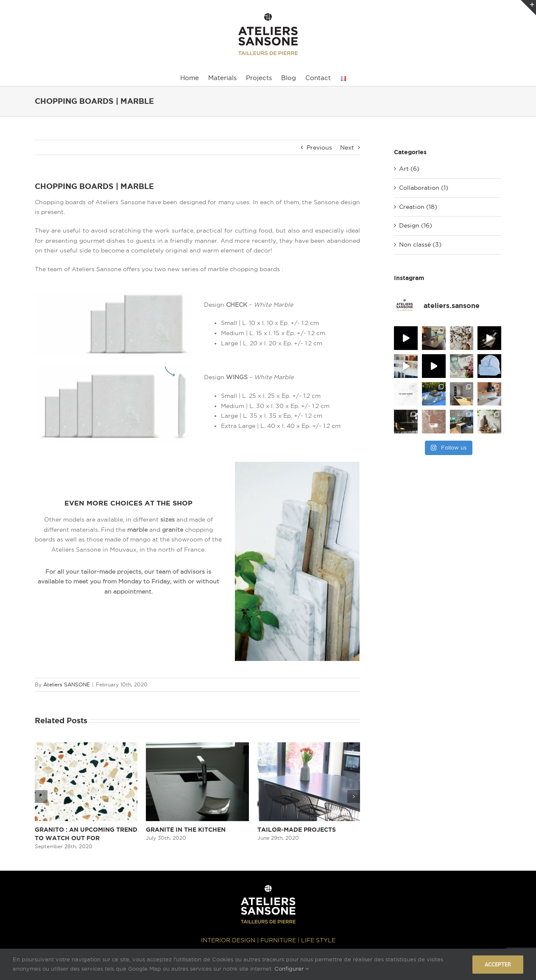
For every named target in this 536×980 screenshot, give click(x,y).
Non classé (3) (420, 244)
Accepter (498, 964)
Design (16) (416, 225)
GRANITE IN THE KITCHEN (186, 830)
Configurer (292, 969)
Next (347, 147)
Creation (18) (418, 207)
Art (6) (409, 169)
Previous (319, 147)
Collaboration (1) (424, 188)
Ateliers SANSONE (67, 684)
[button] (41, 797)
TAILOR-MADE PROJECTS (297, 830)
